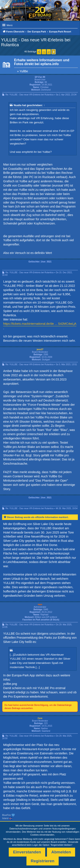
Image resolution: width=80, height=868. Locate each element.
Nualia (17, 105)
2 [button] (49, 52)
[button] (39, 52)
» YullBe (23, 71)
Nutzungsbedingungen (64, 829)
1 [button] (44, 52)
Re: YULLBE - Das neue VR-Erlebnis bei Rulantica (30, 95)
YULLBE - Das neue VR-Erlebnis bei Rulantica (36, 42)
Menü (10, 25)
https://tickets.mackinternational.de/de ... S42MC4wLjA (40, 324)
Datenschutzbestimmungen (24, 829)
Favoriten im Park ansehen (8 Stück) (41, 620)
